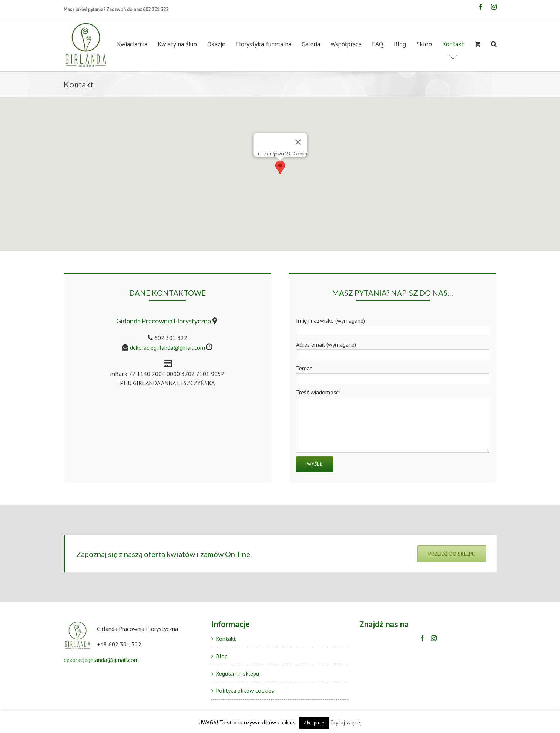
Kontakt (226, 639)
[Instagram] (434, 638)
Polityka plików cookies (245, 690)
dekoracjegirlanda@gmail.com (167, 347)
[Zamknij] (298, 142)
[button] (280, 167)
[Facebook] (422, 638)
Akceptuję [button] (314, 723)
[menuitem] (137, 44)
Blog (222, 656)
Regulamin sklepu (237, 673)
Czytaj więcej (346, 722)
